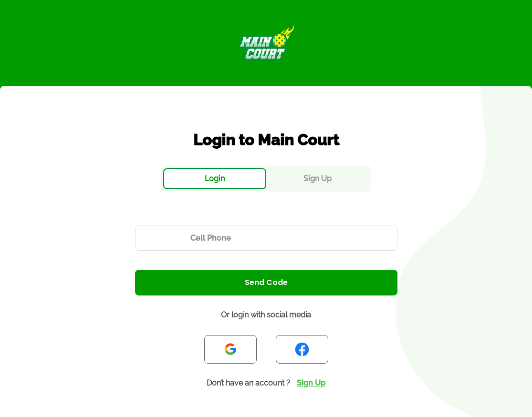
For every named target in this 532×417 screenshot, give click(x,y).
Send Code (266, 282)
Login (215, 178)
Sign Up (318, 178)
